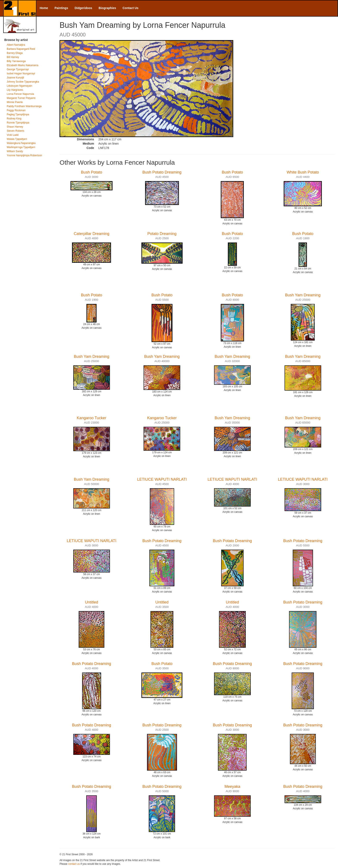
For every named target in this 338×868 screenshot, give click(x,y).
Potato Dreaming (162, 234)
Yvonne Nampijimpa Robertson (24, 155)
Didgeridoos (83, 8)
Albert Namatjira (16, 45)
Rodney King (14, 119)
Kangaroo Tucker (92, 418)
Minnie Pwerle (15, 102)
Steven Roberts (16, 131)
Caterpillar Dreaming (92, 234)
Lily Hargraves (15, 90)
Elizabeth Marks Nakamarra (23, 65)
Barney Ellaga (15, 53)
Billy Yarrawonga (16, 61)
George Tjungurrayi (18, 69)
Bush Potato (92, 172)
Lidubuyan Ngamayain (19, 86)
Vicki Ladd (13, 135)
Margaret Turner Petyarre (21, 98)
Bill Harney (13, 57)
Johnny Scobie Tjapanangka (23, 82)
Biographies (107, 8)
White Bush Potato (303, 172)
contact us (74, 864)
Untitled (92, 602)
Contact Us (131, 8)
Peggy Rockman (16, 110)
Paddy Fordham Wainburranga (24, 106)
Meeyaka (232, 787)
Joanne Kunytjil (15, 78)
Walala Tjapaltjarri (17, 139)
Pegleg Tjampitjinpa (18, 114)
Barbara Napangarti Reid (21, 49)
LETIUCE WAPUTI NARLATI (162, 479)
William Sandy (15, 151)
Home (44, 8)
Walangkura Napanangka (21, 143)
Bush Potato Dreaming (162, 172)
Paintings (61, 8)
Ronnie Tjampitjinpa (18, 123)
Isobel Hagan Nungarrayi (21, 74)
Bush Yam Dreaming (303, 295)
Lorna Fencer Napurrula (20, 94)
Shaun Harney (15, 127)
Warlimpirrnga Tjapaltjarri (21, 147)
